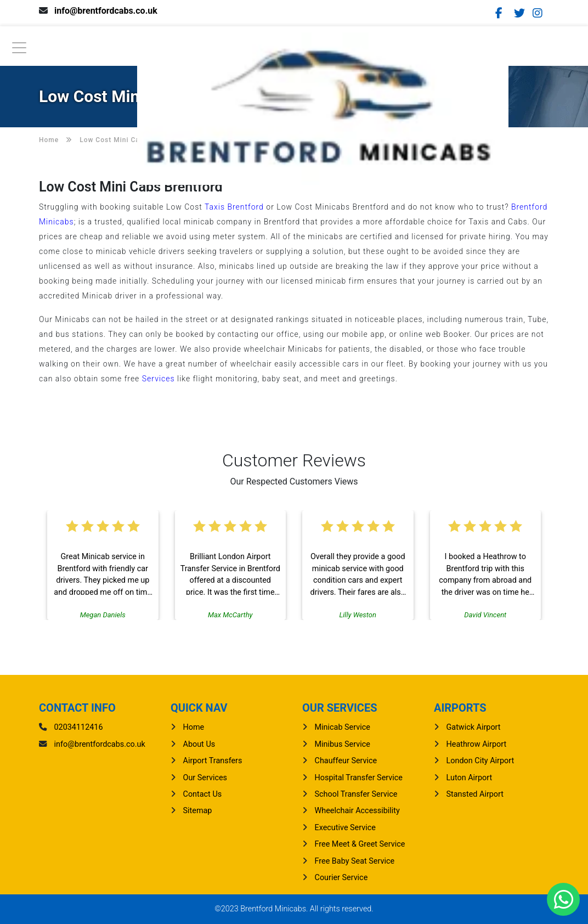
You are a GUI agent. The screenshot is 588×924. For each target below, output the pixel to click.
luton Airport (470, 778)
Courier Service (341, 878)
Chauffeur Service (346, 761)
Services (159, 379)
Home (194, 727)
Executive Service (345, 828)
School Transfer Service (356, 794)
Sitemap (198, 811)
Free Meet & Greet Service (360, 844)
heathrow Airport (477, 744)
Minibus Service (343, 744)
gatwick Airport (474, 727)
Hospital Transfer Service (359, 778)
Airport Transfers (213, 761)
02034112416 (79, 727)
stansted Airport (475, 794)
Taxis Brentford (234, 207)
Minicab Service (343, 727)
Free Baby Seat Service (355, 861)
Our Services (205, 778)
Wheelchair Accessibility (357, 811)
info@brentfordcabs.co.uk (106, 11)
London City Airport (480, 761)
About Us (199, 744)
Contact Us (203, 794)
